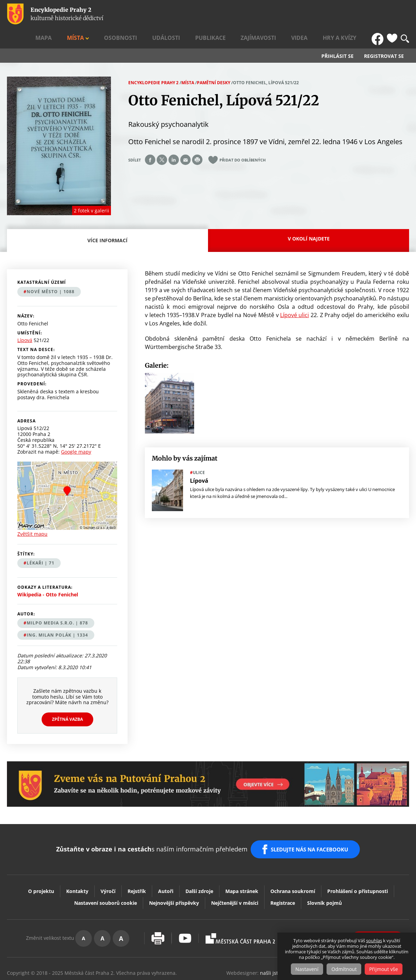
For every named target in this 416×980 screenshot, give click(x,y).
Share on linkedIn (174, 140)
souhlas (374, 941)
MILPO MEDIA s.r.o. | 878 (57, 603)
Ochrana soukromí (293, 865)
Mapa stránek (242, 865)
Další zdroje (199, 865)
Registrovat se (384, 37)
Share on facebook (150, 140)
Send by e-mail (185, 140)
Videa (323, 14)
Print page (197, 140)
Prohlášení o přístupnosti (358, 865)
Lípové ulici (294, 295)
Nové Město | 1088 (51, 272)
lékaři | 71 (41, 544)
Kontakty (77, 865)
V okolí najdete (309, 219)
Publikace (257, 14)
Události (224, 14)
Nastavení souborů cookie (106, 877)
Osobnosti (190, 14)
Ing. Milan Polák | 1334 (57, 616)
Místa (157, 14)
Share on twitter (162, 140)
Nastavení (305, 969)
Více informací (109, 225)
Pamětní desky (214, 63)
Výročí (108, 865)
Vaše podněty (378, 913)
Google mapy (76, 432)
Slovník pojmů (324, 877)
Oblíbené (392, 14)
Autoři (166, 865)
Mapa (135, 14)
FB (379, 14)
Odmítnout (344, 969)
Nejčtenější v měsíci (235, 877)
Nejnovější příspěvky (174, 877)
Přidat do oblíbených (242, 141)
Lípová (25, 321)
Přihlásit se (337, 37)
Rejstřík (137, 865)
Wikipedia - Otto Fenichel (48, 575)
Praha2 (240, 913)
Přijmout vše (386, 969)
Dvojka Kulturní (313, 913)
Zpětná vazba (67, 700)
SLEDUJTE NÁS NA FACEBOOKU (311, 827)
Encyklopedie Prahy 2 (153, 63)
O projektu (41, 865)
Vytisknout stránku (158, 913)
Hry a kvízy (352, 14)
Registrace (283, 877)
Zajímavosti (293, 14)
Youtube (185, 913)
